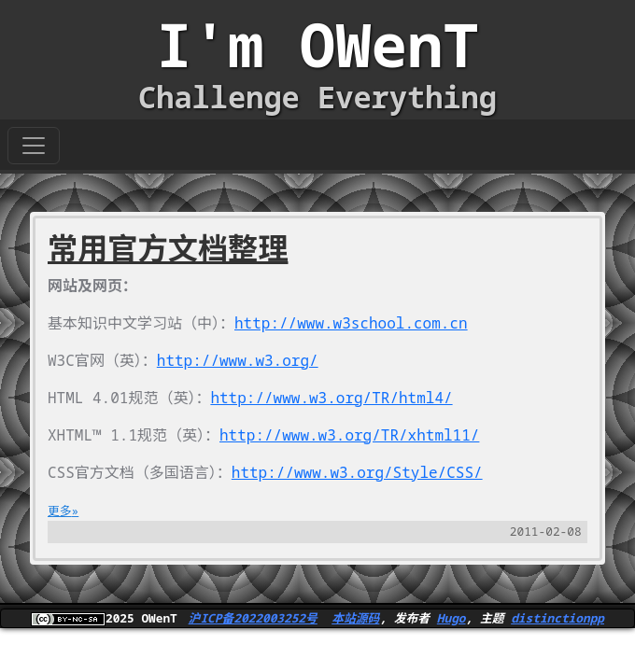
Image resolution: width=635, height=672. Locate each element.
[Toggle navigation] (34, 146)
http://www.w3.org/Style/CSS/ (357, 472)
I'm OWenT (317, 44)
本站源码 (355, 618)
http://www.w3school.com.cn (351, 323)
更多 (60, 511)
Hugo (452, 618)
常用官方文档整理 (168, 248)
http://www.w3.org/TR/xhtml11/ (349, 435)
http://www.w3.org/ (238, 360)
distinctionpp (557, 618)
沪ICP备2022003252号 (253, 618)
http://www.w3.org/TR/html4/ (331, 398)
